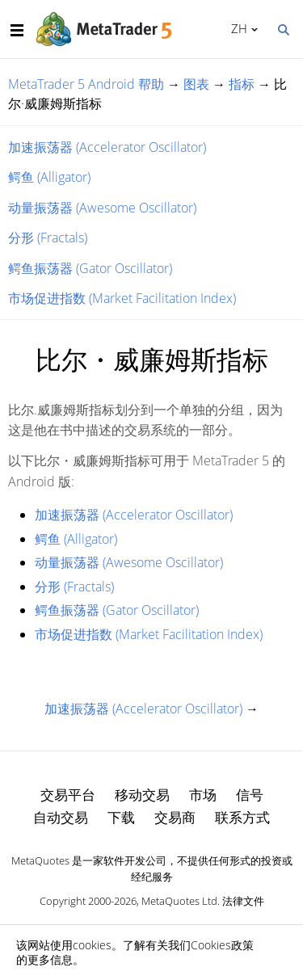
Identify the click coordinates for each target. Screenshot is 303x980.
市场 (203, 795)
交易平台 (68, 795)
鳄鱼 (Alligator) (49, 177)
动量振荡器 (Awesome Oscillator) (102, 208)
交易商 (175, 817)
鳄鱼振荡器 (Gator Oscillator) (90, 268)
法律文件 (243, 901)
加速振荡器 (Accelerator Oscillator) (107, 147)
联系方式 (242, 817)
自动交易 (61, 817)
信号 (250, 795)
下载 (121, 817)
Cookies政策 (222, 945)
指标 (242, 84)
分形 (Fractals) (48, 238)
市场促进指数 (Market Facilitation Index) (122, 298)
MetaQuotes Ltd (179, 901)
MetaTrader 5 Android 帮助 (86, 84)
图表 (196, 84)
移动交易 (142, 795)
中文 (236, 28)
